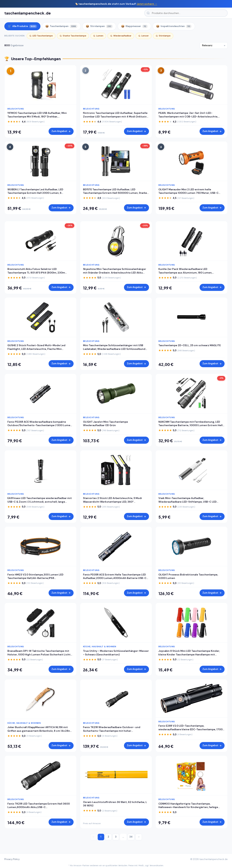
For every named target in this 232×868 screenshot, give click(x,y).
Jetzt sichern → (147, 4)
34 (131, 837)
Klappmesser (134, 26)
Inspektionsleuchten (174, 26)
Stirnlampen (99, 26)
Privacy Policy (12, 859)
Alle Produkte (22, 26)
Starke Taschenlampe (73, 36)
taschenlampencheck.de (28, 13)
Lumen (98, 36)
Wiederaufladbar (121, 36)
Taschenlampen (61, 26)
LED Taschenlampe (41, 36)
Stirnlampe (163, 36)
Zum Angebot (61, 131)
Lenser (144, 36)
